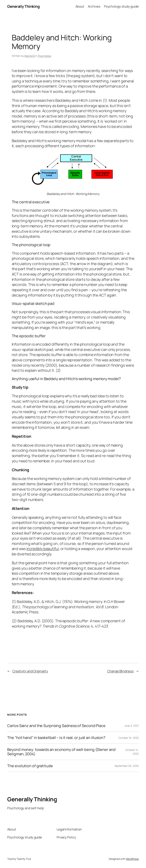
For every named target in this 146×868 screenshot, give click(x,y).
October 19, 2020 (129, 738)
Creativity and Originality (30, 671)
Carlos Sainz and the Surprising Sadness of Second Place (56, 726)
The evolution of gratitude (30, 766)
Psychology (45, 56)
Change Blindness (120, 671)
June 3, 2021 (132, 726)
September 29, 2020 (127, 766)
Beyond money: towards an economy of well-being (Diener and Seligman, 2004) (61, 752)
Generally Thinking (23, 6)
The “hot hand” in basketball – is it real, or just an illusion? (56, 738)
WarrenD (29, 56)
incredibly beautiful (43, 549)
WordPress (132, 859)
